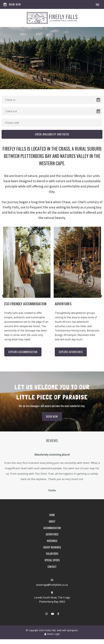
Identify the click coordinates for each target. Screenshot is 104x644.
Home (52, 516)
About (52, 522)
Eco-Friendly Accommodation (25, 304)
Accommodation (52, 529)
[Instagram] (47, 614)
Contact (52, 567)
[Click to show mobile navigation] (99, 4)
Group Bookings (52, 548)
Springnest (72, 631)
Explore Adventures (71, 352)
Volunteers (52, 554)
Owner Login (52, 635)
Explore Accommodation (23, 352)
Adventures (63, 304)
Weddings (52, 541)
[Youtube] (52, 614)
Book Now (12, 4)
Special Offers (52, 561)
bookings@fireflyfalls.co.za (52, 585)
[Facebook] (58, 614)
